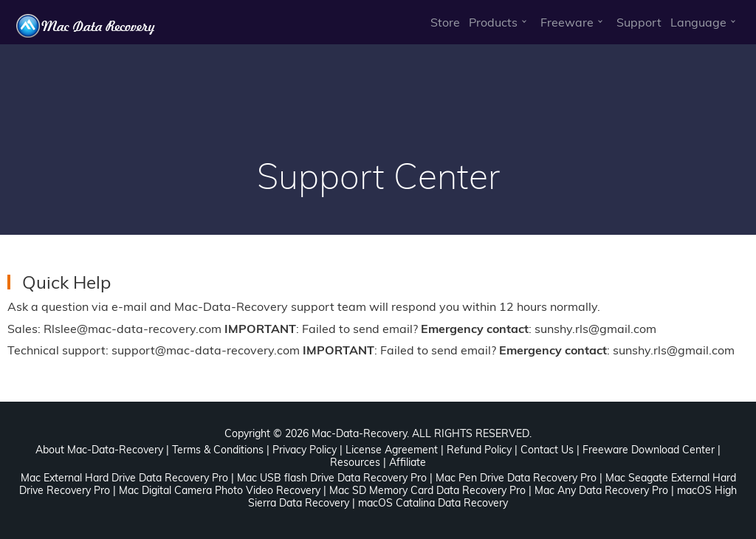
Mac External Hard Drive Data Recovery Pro (124, 478)
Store (445, 22)
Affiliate (408, 462)
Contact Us (547, 450)
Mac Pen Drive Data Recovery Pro (516, 478)
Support (639, 22)
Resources (355, 462)
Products (493, 22)
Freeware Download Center (649, 450)
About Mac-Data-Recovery (99, 450)
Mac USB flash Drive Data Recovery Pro (332, 478)
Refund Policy (479, 450)
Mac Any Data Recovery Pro (601, 490)
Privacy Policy (305, 450)
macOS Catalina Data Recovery (433, 503)
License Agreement (392, 450)
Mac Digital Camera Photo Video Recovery (220, 490)
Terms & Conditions (218, 450)
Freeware (567, 22)
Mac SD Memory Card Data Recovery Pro (427, 490)
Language (698, 22)
